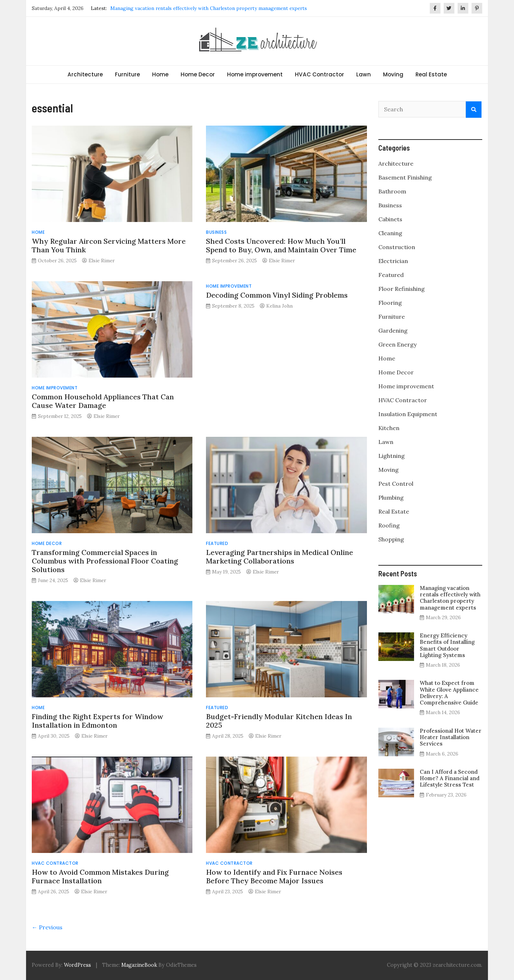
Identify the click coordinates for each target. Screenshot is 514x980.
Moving (393, 74)
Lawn (364, 74)
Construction (397, 247)
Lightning (392, 456)
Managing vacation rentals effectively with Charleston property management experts (209, 8)
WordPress (77, 965)
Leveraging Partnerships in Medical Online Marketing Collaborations (279, 557)
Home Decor (198, 74)
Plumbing (391, 497)
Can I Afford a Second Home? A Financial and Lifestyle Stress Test (450, 778)
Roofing (389, 525)
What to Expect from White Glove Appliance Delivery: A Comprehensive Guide (449, 693)
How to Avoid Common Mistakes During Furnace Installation (100, 876)
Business (216, 232)
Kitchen (389, 428)
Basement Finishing (405, 177)
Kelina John (279, 306)
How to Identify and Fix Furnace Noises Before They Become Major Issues (274, 876)
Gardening (393, 330)
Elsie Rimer (102, 261)
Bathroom (392, 191)
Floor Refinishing (402, 289)
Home (160, 74)
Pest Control (396, 484)
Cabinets (390, 219)
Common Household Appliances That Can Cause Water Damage (103, 401)
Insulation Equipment (408, 414)
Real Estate (431, 74)
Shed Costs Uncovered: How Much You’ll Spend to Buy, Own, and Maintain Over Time (281, 245)
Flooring (390, 303)
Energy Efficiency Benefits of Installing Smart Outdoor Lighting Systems (447, 645)
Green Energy (397, 344)
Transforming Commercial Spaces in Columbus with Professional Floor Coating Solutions (105, 561)
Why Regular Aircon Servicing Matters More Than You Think (109, 245)
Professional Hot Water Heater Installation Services (451, 737)
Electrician (393, 261)
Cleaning (390, 233)
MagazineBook (139, 965)
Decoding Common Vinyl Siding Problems (277, 295)
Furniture (127, 74)
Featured (217, 543)
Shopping (391, 539)
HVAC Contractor (319, 74)
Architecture (85, 74)
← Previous (47, 927)
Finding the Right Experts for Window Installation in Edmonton (97, 721)
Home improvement (255, 74)
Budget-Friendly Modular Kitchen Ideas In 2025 (279, 721)
